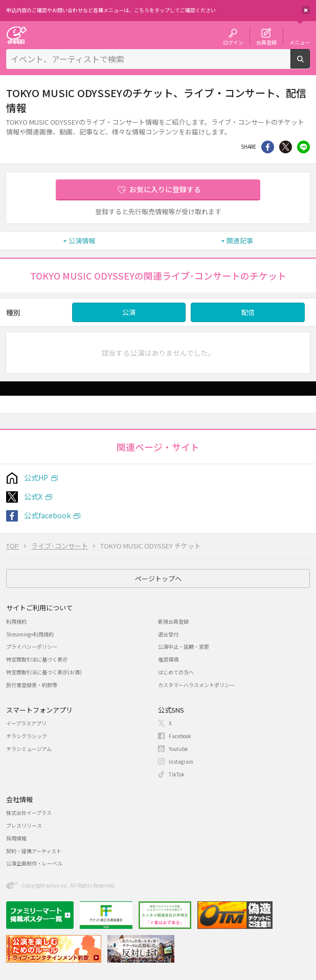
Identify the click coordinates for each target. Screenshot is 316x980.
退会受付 (168, 634)
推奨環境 (168, 659)
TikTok (177, 774)
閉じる (306, 10)
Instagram (181, 761)
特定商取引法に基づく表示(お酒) (44, 672)
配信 (248, 312)
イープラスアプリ (26, 723)
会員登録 (266, 42)
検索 (310, 64)
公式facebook (47, 515)
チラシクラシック (27, 736)
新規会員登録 (173, 621)
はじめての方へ (176, 672)
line (303, 147)
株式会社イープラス (29, 813)
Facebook (180, 736)
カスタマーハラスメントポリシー (196, 685)
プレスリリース (24, 825)
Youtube (178, 749)
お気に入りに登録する (165, 189)
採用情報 (16, 838)
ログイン (233, 42)
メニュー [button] (300, 42)
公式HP (36, 477)
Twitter (286, 147)
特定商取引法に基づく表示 (37, 659)
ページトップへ (158, 578)
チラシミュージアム (29, 749)
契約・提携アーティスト (34, 851)
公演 (129, 312)
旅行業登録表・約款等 (32, 685)
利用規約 (16, 621)
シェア (268, 147)
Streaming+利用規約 (30, 634)
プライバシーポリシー (32, 646)
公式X (33, 496)
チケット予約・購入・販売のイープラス (16, 35)
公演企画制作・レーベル (34, 863)
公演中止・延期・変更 (184, 646)
